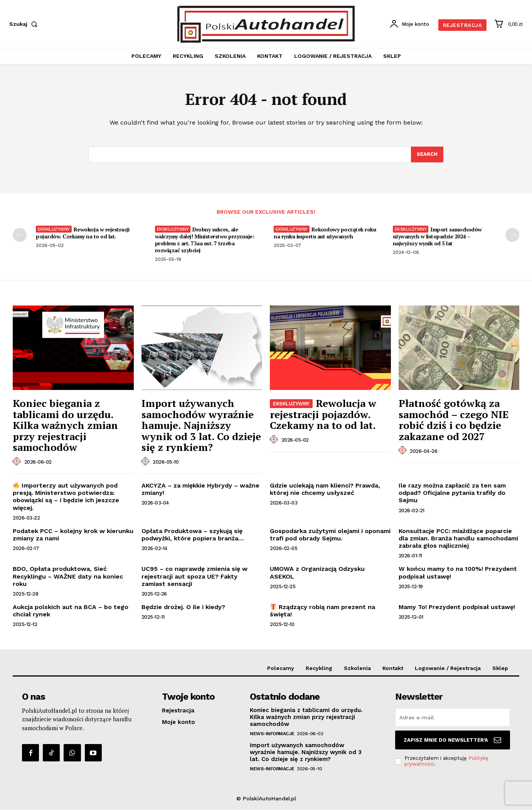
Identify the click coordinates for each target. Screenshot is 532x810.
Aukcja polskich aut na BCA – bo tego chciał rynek (71, 611)
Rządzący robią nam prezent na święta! (322, 611)
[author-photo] (18, 462)
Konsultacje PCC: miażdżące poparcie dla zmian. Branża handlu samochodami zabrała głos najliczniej (458, 538)
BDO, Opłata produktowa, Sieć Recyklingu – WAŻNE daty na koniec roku (68, 576)
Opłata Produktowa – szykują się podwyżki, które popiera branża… (193, 535)
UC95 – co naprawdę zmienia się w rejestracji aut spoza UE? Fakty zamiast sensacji (194, 576)
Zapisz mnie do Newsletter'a (452, 740)
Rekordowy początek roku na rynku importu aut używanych (325, 233)
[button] (25, 24)
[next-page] (512, 235)
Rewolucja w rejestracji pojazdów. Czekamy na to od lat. (82, 233)
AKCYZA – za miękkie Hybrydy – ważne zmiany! (200, 489)
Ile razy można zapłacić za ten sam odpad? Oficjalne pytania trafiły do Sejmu (452, 493)
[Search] (427, 155)
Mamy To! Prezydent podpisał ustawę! (457, 607)
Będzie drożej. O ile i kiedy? (183, 607)
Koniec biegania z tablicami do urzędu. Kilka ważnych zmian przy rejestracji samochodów (65, 425)
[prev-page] (20, 235)
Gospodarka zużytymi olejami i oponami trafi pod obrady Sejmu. (330, 535)
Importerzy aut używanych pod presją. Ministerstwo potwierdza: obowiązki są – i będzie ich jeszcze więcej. (66, 497)
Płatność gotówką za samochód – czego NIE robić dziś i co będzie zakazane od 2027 (454, 420)
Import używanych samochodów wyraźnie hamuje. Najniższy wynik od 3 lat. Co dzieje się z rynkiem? (201, 425)
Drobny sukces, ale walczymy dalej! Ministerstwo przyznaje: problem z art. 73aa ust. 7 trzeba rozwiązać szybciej (205, 240)
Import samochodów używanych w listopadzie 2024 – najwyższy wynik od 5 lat (437, 237)
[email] (453, 718)
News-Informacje (272, 734)
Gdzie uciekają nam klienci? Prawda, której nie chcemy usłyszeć (325, 489)
